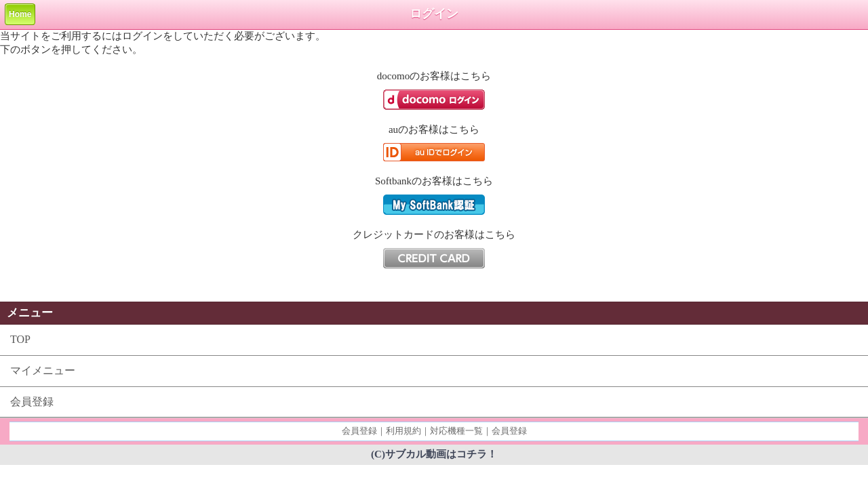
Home (20, 14)
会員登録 (32, 402)
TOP (20, 339)
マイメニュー (43, 370)
